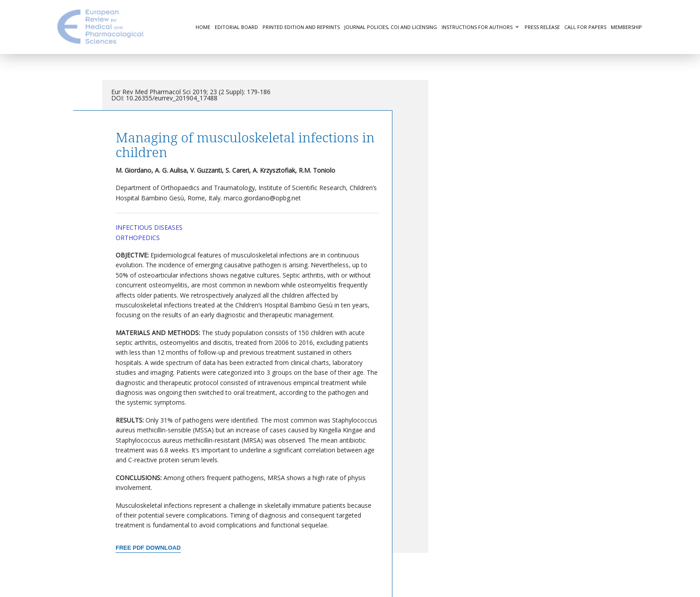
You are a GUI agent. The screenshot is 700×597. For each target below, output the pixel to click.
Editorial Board (236, 27)
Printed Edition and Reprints (301, 27)
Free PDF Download (148, 548)
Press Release (542, 27)
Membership (626, 27)
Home (203, 27)
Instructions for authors (477, 27)
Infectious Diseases (149, 227)
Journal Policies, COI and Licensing (391, 27)
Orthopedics (138, 238)
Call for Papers (585, 27)
